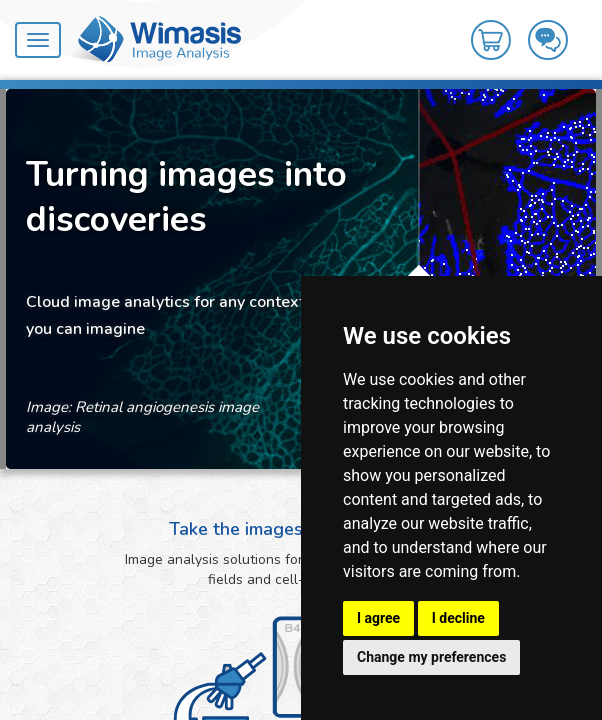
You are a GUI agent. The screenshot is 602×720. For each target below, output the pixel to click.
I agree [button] (378, 618)
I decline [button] (458, 618)
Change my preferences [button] (431, 657)
